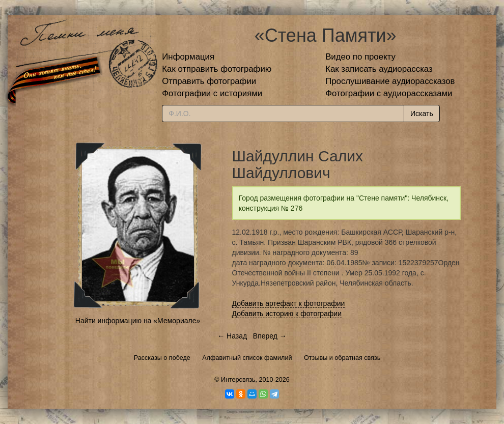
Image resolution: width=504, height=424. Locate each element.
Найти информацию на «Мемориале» (138, 321)
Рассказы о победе (162, 358)
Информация (188, 57)
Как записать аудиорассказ (379, 69)
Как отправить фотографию (217, 69)
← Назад (232, 336)
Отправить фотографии (209, 81)
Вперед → (270, 336)
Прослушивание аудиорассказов (390, 81)
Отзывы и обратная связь (342, 358)
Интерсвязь (238, 380)
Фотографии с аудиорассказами (389, 93)
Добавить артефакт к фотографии (289, 303)
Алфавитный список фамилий (247, 358)
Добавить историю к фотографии (287, 314)
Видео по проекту (360, 57)
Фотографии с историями (212, 93)
